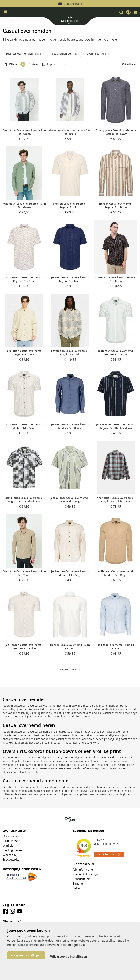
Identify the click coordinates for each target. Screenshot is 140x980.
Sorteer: (34, 64)
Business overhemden (23, 54)
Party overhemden (64, 54)
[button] (128, 12)
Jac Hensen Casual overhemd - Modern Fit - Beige (70, 573)
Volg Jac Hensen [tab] (14, 905)
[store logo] (70, 20)
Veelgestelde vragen (87, 874)
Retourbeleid (82, 879)
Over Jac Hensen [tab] (14, 831)
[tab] (70, 921)
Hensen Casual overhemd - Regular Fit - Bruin (116, 205)
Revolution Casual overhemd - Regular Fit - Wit (24, 353)
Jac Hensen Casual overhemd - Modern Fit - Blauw (70, 426)
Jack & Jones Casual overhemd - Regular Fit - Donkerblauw (116, 426)
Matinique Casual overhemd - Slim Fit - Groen (24, 132)
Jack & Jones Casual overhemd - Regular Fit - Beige (70, 500)
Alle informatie (83, 870)
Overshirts (96, 54)
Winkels (8, 846)
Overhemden (11, 20)
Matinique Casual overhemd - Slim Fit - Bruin (70, 132)
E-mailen (79, 884)
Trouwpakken (12, 860)
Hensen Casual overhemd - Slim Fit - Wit (70, 647)
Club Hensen (11, 841)
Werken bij (10, 855)
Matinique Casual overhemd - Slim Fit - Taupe (24, 573)
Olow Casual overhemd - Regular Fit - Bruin (116, 279)
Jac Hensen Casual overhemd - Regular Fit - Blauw (70, 279)
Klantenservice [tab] (84, 864)
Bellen (77, 888)
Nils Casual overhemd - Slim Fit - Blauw (116, 647)
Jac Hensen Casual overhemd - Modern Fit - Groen (116, 353)
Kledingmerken (13, 850)
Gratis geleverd (73, 4)
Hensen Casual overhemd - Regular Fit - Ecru (70, 205)
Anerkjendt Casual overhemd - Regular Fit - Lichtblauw (116, 500)
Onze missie (11, 836)
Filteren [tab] (14, 64)
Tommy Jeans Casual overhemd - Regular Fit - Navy (116, 132)
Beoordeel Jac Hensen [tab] (88, 831)
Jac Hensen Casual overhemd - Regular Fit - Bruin (24, 279)
